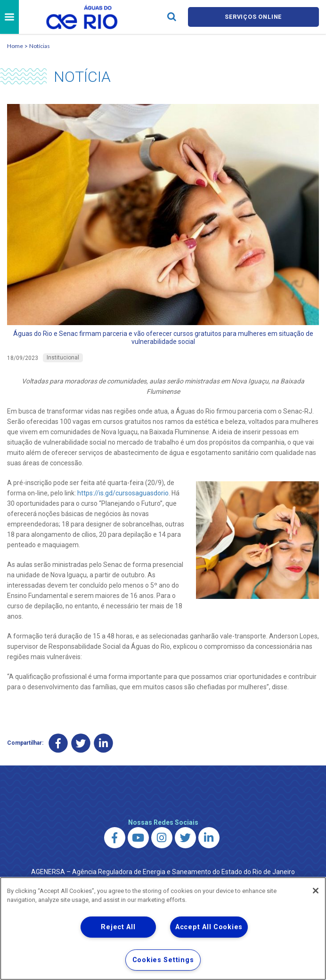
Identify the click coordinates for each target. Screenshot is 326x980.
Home (15, 46)
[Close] (316, 891)
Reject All (118, 927)
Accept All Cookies (209, 927)
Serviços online (253, 17)
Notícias (40, 46)
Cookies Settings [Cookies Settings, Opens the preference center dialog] (163, 960)
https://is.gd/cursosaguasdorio (123, 493)
